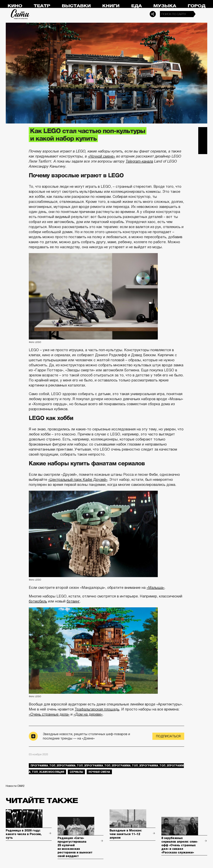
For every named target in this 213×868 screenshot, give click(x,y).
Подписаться (168, 736)
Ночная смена (99, 772)
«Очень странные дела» (49, 714)
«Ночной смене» (102, 156)
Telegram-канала (139, 161)
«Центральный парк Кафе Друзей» (78, 480)
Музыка (165, 6)
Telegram (203, 132)
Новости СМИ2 (15, 786)
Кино (15, 6)
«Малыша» (156, 588)
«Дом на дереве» (88, 714)
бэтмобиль (38, 601)
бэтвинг (73, 601)
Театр (42, 6)
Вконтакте (203, 141)
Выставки (76, 6)
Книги (111, 6)
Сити (20, 14)
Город (197, 6)
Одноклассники (203, 150)
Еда (136, 6)
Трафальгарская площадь (97, 709)
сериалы (76, 772)
